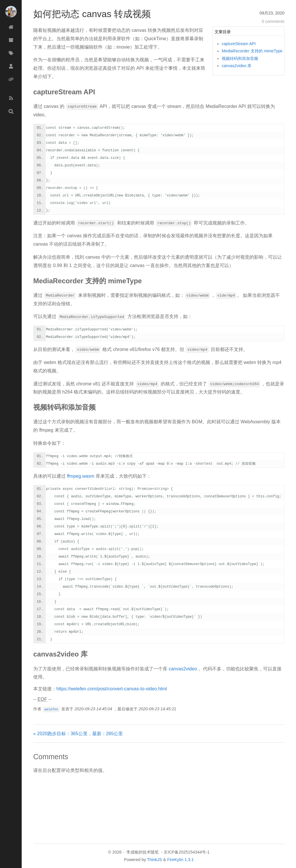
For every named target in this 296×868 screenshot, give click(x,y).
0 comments (273, 21)
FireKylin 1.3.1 (180, 860)
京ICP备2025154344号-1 (187, 852)
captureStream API (239, 44)
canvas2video (183, 669)
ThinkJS (155, 860)
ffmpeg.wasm (81, 476)
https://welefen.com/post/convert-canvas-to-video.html (112, 689)
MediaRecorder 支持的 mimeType (252, 51)
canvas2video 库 (237, 66)
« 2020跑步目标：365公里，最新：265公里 (78, 734)
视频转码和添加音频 (240, 58)
